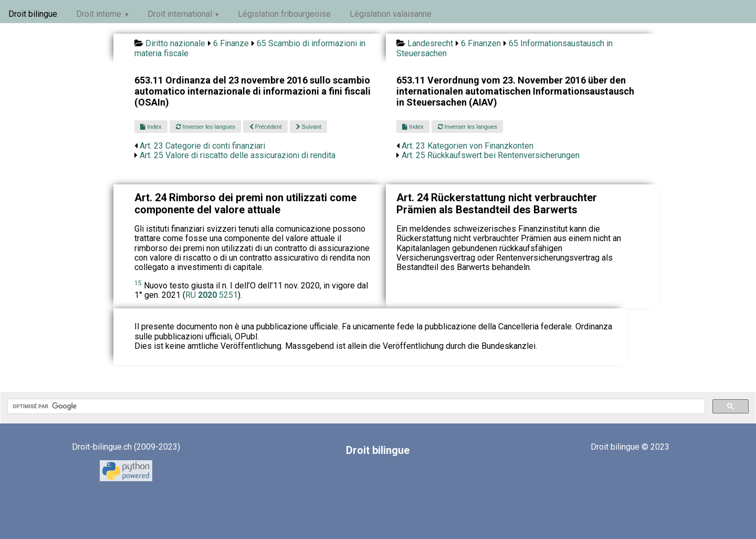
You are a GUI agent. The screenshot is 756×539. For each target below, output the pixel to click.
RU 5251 (212, 295)
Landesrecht (430, 43)
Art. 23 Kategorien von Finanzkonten (468, 146)
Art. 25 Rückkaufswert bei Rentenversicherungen (491, 155)
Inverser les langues (206, 127)
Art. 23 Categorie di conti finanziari (202, 146)
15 (138, 283)
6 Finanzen (481, 43)
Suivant (309, 127)
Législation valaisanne (391, 14)
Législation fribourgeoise (284, 14)
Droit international (180, 14)
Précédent (266, 127)
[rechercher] (355, 407)
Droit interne (99, 14)
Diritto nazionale (175, 43)
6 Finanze (231, 43)
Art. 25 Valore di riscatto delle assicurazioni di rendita (238, 155)
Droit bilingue (33, 14)
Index (151, 127)
